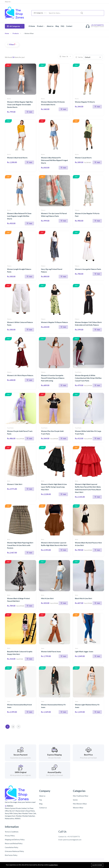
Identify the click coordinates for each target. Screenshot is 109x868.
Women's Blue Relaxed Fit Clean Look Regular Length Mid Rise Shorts (19, 216)
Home (32, 26)
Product (41, 26)
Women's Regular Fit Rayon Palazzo (54, 322)
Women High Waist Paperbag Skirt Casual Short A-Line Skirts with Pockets (20, 545)
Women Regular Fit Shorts (85, 102)
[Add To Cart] (29, 112)
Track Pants (78, 372)
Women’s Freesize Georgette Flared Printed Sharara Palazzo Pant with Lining (53, 378)
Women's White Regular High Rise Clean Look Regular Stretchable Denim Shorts (20, 104)
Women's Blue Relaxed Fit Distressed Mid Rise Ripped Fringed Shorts (54, 160)
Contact (69, 26)
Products (16, 33)
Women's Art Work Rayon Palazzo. (20, 375)
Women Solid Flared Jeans (51, 651)
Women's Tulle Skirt (15, 484)
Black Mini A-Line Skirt (83, 598)
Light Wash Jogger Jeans (84, 651)
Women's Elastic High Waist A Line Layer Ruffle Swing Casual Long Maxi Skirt (54, 487)
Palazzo (43, 210)
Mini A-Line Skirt (47, 598)
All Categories (15, 26)
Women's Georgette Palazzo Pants (88, 269)
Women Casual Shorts (83, 158)
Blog (57, 26)
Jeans (43, 648)
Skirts (9, 481)
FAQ (62, 26)
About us (50, 26)
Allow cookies (97, 865)
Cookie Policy (53, 865)
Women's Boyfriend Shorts (17, 158)
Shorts (9, 99)
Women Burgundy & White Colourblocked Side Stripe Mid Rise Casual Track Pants (88, 378)
